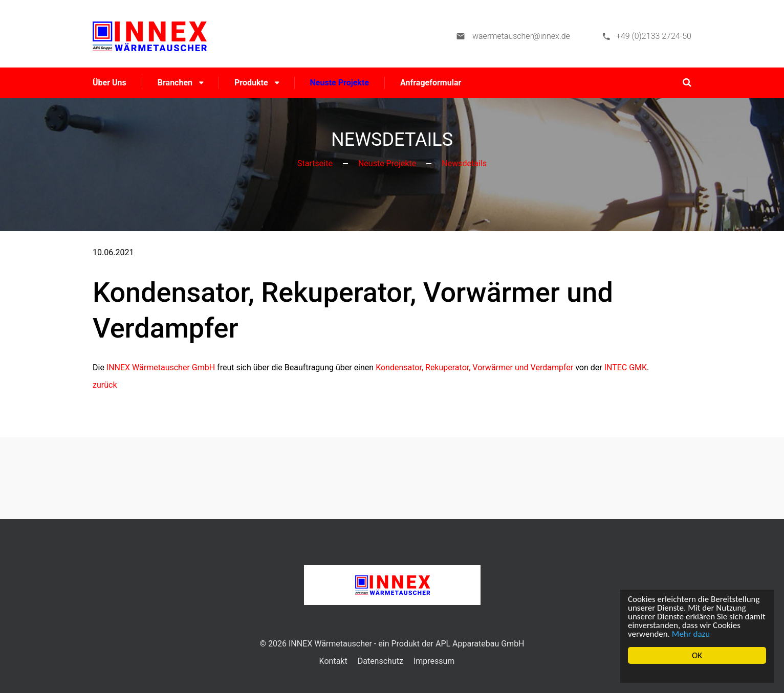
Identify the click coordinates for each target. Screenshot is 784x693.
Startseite (315, 163)
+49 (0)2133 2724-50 (654, 36)
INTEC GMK (626, 367)
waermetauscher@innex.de (520, 36)
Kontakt (333, 661)
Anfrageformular (431, 83)
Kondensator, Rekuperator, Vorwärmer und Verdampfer (474, 367)
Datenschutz (380, 661)
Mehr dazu (691, 634)
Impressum (434, 661)
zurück (105, 385)
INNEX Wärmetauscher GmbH (161, 367)
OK (697, 655)
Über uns (110, 83)
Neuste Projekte (340, 83)
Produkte (251, 83)
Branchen (175, 83)
